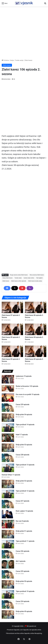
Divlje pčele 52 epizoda (24, 481)
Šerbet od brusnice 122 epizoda (27, 386)
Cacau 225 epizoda (23, 571)
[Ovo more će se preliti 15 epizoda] (8, 398)
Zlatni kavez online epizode (19, 281)
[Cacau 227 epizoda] (8, 504)
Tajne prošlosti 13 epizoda (25, 465)
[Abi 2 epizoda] (8, 564)
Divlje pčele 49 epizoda (24, 611)
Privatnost (10, 630)
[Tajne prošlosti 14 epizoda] (8, 428)
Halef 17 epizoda (22, 435)
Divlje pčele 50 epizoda (24, 581)
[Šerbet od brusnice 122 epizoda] (8, 388)
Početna (5, 60)
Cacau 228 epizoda (23, 455)
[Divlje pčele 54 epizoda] (8, 418)
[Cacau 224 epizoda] (8, 604)
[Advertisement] (24, 33)
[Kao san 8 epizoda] (8, 524)
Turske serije (19, 60)
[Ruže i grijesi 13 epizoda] (8, 514)
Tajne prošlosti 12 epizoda (25, 491)
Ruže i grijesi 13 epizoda (24, 511)
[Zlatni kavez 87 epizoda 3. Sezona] (12, 307)
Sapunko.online (29, 633)
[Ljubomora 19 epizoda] (8, 379)
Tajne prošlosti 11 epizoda (25, 541)
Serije (12, 60)
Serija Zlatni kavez (7, 278)
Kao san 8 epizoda (22, 521)
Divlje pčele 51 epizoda (24, 531)
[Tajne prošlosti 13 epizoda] (8, 468)
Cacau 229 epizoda (23, 404)
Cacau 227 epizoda (23, 501)
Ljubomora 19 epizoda (24, 376)
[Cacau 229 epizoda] (8, 408)
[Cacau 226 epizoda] (8, 554)
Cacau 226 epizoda (23, 551)
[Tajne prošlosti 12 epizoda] (8, 494)
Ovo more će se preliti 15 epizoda (28, 394)
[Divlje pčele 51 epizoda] (8, 534)
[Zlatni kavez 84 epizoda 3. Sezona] (36, 329)
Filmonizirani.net (11, 633)
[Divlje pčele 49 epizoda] (8, 614)
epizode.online (36, 630)
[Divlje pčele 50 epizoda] (8, 584)
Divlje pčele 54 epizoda (24, 415)
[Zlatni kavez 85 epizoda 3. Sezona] (12, 329)
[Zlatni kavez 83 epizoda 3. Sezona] (12, 351)
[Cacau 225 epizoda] (8, 574)
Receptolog (38, 633)
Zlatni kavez (28, 60)
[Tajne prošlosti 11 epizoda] (8, 544)
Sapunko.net (27, 630)
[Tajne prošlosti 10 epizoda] (8, 594)
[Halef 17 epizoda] (8, 438)
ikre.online (20, 633)
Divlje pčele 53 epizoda (24, 445)
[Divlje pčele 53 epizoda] (8, 448)
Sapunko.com (18, 630)
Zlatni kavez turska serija (35, 281)
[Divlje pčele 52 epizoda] (8, 484)
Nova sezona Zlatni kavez (37, 275)
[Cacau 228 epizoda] (8, 458)
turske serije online (29, 278)
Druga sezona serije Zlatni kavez (19, 275)
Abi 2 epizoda (21, 561)
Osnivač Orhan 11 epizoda (11, 475)
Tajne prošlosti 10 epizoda (25, 591)
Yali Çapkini (39, 278)
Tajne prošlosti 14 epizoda (25, 425)
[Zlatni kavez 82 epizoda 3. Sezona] (36, 351)
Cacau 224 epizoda (23, 601)
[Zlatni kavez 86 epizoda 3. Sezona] (36, 307)
